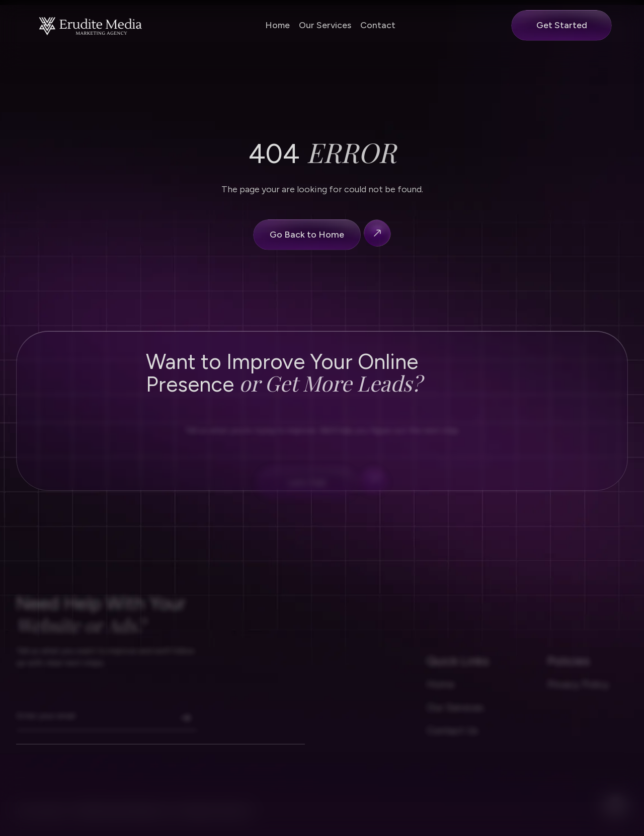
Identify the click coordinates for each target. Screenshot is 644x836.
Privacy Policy (578, 694)
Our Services (325, 25)
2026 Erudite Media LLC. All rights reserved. (163, 821)
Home (277, 25)
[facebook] (616, 815)
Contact (378, 25)
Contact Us (452, 740)
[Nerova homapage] (91, 25)
